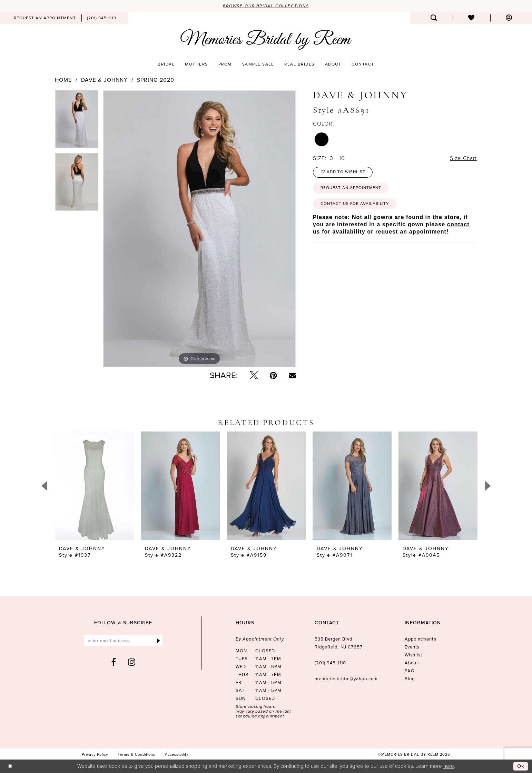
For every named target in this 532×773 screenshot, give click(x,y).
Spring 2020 (156, 80)
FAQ (410, 671)
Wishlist (414, 655)
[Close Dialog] (10, 766)
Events (412, 647)
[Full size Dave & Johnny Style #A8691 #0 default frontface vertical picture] (199, 229)
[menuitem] (45, 18)
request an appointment (411, 233)
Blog (410, 679)
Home (63, 80)
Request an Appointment (352, 189)
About (411, 663)
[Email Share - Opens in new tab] (292, 376)
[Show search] (434, 18)
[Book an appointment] (45, 18)
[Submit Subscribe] (159, 641)
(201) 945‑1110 (330, 663)
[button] (509, 18)
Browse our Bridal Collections (266, 6)
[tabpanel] (77, 122)
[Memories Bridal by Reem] (266, 40)
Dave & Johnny (105, 80)
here (449, 766)
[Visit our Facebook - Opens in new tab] (114, 662)
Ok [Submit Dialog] (521, 766)
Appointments (421, 639)
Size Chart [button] (463, 158)
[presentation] (94, 486)
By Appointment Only (260, 639)
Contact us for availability (356, 205)
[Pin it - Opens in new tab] (273, 376)
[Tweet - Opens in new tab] (254, 376)
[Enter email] (123, 641)
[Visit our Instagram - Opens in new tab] (132, 662)
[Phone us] (102, 18)
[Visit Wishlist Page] (471, 18)
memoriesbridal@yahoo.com (346, 679)
